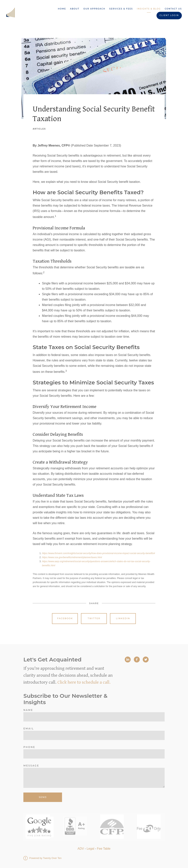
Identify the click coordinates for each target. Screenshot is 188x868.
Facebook (65, 618)
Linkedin (123, 618)
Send (43, 797)
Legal (90, 849)
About (75, 9)
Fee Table (104, 849)
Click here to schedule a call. (84, 682)
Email (29, 729)
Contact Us (173, 9)
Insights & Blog (149, 9)
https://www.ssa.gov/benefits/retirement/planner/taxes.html (72, 557)
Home (62, 9)
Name (28, 710)
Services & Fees (121, 9)
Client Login (169, 15)
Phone (29, 747)
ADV (81, 849)
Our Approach (94, 9)
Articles (39, 129)
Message (31, 766)
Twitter (94, 618)
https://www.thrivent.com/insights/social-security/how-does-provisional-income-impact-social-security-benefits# (98, 553)
